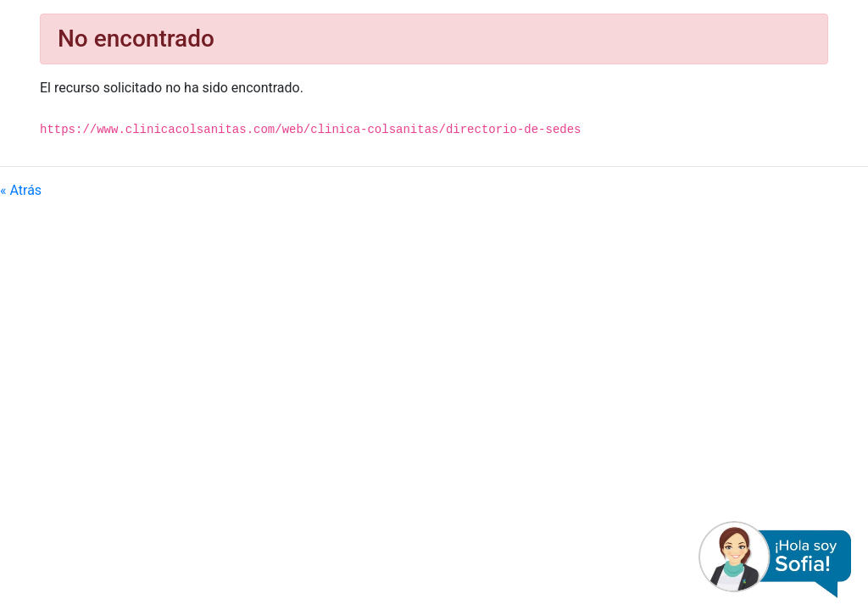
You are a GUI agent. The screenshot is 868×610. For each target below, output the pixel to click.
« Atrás (21, 190)
